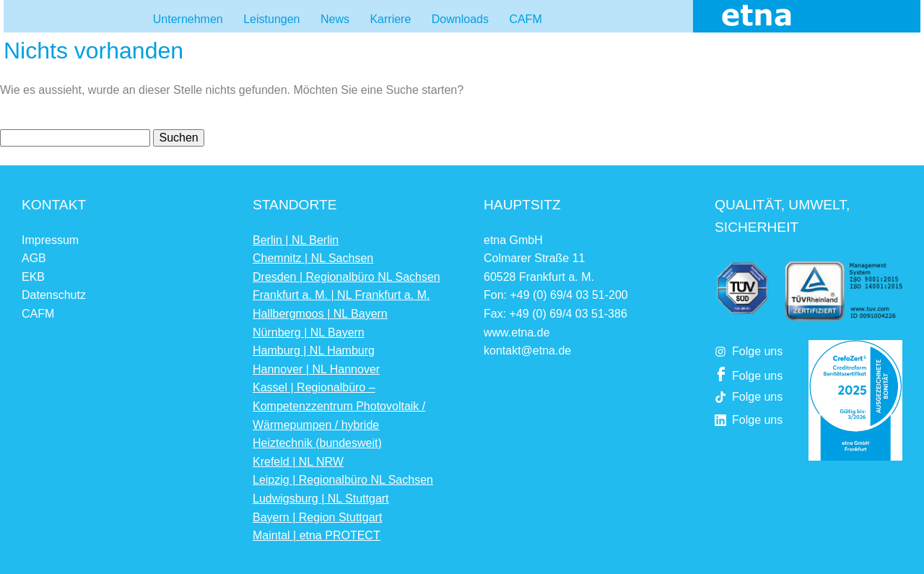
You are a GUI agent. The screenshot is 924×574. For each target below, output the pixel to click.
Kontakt (54, 205)
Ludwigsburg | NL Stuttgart (321, 499)
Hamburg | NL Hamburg (314, 351)
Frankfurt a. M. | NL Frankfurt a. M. (341, 295)
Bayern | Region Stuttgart (317, 517)
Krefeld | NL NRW (298, 462)
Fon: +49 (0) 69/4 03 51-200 (556, 295)
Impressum (50, 240)
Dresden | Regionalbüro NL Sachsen (346, 277)
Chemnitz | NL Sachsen (313, 258)
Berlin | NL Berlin (296, 240)
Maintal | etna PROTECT (317, 535)
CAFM (38, 314)
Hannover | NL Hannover (316, 369)
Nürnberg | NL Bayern (309, 332)
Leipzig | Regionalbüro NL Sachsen (343, 480)
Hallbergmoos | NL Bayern (320, 314)
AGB (34, 258)
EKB (33, 277)
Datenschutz (54, 295)
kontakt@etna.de (527, 351)
